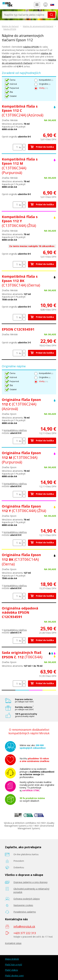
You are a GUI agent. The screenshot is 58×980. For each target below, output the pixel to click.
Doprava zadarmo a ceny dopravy (30, 882)
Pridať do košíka (42, 147)
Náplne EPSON (10, 29)
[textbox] (25, 15)
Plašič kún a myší (13, 965)
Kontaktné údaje (13, 943)
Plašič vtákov (11, 970)
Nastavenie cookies (23, 905)
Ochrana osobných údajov (27, 899)
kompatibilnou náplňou (15, 430)
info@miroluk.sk (24, 926)
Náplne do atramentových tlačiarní (38, 26)
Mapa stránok (12, 959)
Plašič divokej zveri (14, 976)
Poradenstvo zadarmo (25, 912)
